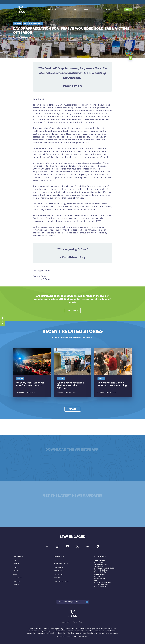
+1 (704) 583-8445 (102, 570)
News (108, 9)
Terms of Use (78, 622)
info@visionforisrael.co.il (106, 582)
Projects (52, 9)
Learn (64, 9)
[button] (73, 602)
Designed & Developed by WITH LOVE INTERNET (72, 637)
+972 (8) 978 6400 (102, 584)
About (87, 9)
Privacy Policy (66, 622)
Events (75, 9)
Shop (98, 9)
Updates (20, 379)
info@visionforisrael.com (105, 568)
